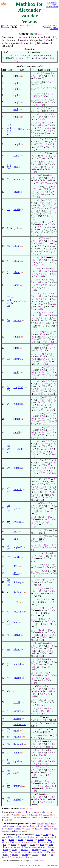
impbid (17, 799)
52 (8, 784)
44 (8, 624)
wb (26, 812)
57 (8, 760)
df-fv (27, 857)
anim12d (18, 489)
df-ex (38, 837)
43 (8, 612)
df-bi (38, 835)
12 (8, 520)
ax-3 (4, 826)
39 (8, 582)
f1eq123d (18, 387)
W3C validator (52, 865)
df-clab (30, 840)
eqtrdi (16, 731)
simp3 (17, 117)
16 (8, 505)
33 (8, 523)
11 (8, 179)
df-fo (18, 857)
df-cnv (21, 852)
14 (11, 228)
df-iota (25, 855)
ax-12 (37, 828)
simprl (17, 337)
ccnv (24, 815)
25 (8, 390)
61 (8, 801)
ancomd (18, 320)
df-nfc (12, 842)
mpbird (17, 664)
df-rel (11, 852)
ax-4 (21, 826)
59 (8, 771)
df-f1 (16, 566)
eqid (16, 83)
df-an (46, 835)
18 (8, 303)
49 (8, 691)
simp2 (17, 102)
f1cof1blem (19, 129)
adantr (17, 246)
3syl (16, 167)
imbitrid (18, 786)
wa (35, 812)
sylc (16, 508)
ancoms (17, 711)
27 (8, 488)
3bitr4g (17, 582)
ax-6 (37, 826)
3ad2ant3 (18, 612)
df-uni (5, 850)
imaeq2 (17, 718)
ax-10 (19, 828)
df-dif (33, 845)
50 (8, 798)
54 (8, 732)
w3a (44, 812)
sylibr (16, 228)
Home (11, 25)
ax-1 (16, 539)
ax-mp (40, 823)
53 (8, 729)
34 (8, 663)
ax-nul (12, 831)
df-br (14, 850)
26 (8, 404)
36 (8, 549)
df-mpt (35, 850)
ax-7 (46, 826)
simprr (17, 419)
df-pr (40, 847)
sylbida (17, 522)
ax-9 (10, 828)
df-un (42, 845)
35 (8, 546)
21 (8, 508)
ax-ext (47, 828)
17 (8, 297)
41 (8, 592)
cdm (37, 815)
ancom (17, 192)
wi (19, 812)
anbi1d (17, 557)
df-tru (20, 837)
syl (15, 772)
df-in (51, 845)
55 (8, 737)
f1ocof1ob (34, 861)
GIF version (54, 29)
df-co (30, 852)
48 (8, 678)
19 (8, 305)
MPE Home (20, 25)
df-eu (21, 840)
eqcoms (17, 737)
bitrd (16, 623)
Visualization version (50, 27)
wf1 (7, 820)
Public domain (35, 865)
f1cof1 (17, 702)
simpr (16, 285)
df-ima (15, 855)
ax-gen (11, 826)
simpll (17, 144)
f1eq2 (16, 156)
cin (15, 815)
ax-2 (53, 823)
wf (48, 817)
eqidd (16, 373)
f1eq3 (16, 602)
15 (8, 246)
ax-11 (28, 828)
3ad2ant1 (18, 592)
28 (8, 446)
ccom (25, 817)
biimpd (17, 404)
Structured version (50, 25)
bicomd (17, 179)
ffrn (15, 532)
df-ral (31, 842)
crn (48, 815)
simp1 (17, 76)
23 (8, 359)
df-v (4, 845)
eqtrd (16, 761)
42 (8, 621)
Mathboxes (5, 27)
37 (8, 557)
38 (8, 579)
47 (8, 666)
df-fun (35, 855)
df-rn (49, 852)
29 (8, 449)
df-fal (29, 837)
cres (4, 817)
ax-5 (29, 826)
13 (8, 209)
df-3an (11, 837)
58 (8, 762)
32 (8, 511)
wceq (4, 815)
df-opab (24, 850)
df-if (23, 847)
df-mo (11, 840)
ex (15, 691)
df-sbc (13, 845)
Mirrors (4, 25)
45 (8, 635)
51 (8, 711)
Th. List (29, 25)
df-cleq (41, 840)
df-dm (40, 852)
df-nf (47, 837)
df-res (5, 855)
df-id (44, 850)
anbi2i (17, 209)
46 (8, 650)
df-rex (40, 842)
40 (8, 585)
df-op (49, 847)
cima (14, 817)
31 (8, 491)
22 (8, 385)
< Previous (52, 2)
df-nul (14, 847)
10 (8, 168)
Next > (55, 5)
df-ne (22, 842)
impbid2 (18, 547)
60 (8, 787)
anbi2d (17, 635)
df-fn (44, 855)
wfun (38, 817)
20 (8, 320)
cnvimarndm (20, 724)
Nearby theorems (52, 7)
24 (8, 387)
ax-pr (22, 831)
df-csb (23, 845)
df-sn (32, 847)
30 (8, 468)
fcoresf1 (18, 301)
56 (8, 744)
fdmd (16, 753)
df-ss (5, 847)
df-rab (50, 842)
